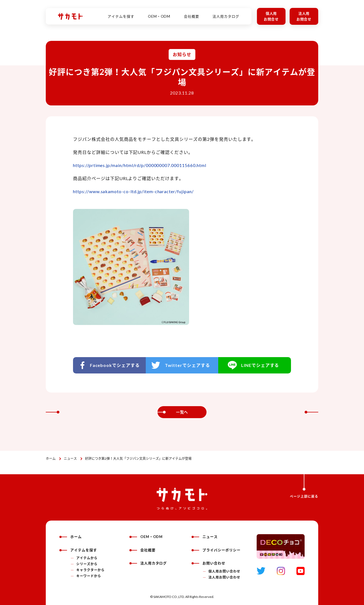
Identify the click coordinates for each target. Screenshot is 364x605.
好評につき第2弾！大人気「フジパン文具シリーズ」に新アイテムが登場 (138, 459)
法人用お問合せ (304, 16)
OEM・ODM (159, 13)
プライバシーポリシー (216, 550)
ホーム (51, 459)
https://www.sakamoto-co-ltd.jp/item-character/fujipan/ (133, 191)
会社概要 (192, 13)
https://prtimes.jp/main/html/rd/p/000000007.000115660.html (140, 165)
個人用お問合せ (271, 16)
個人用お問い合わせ (224, 571)
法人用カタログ (226, 13)
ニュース (70, 459)
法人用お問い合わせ (224, 577)
